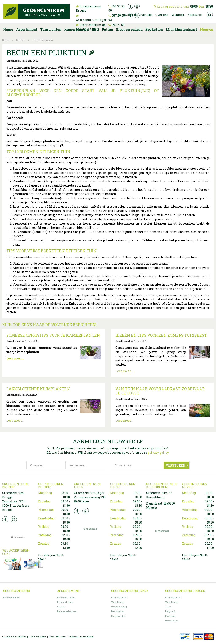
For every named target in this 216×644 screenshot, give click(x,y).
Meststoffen (118, 611)
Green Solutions (57, 637)
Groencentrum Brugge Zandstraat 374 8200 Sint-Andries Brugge (16, 501)
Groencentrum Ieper (91, 20)
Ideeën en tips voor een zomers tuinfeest (161, 335)
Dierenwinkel (118, 616)
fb (130, 6)
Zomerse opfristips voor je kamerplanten (53, 335)
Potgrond (170, 611)
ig (137, 6)
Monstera (170, 616)
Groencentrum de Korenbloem (91, 27)
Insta (14, 519)
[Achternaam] (86, 465)
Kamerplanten (119, 597)
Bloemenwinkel (12, 597)
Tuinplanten (118, 602)
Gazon (61, 607)
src (210, 15)
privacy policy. (158, 453)
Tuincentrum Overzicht (81, 637)
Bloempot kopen (66, 597)
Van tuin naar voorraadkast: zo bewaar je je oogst (160, 391)
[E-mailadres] (150, 465)
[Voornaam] (46, 465)
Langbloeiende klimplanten (38, 389)
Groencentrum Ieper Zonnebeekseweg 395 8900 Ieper (90, 497)
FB (5, 519)
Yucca (169, 607)
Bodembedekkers (67, 611)
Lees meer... (15, 358)
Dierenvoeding (119, 607)
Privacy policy (39, 637)
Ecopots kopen (65, 602)
